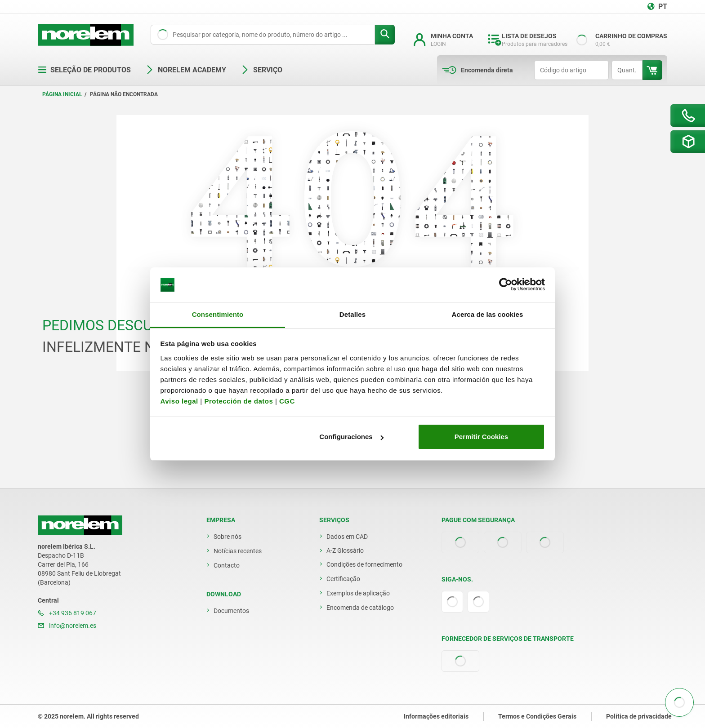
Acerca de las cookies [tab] (488, 314)
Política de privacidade (639, 716)
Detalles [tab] (352, 314)
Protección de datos (239, 401)
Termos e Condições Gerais (537, 716)
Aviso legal (179, 401)
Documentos (231, 611)
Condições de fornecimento (364, 564)
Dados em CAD (347, 537)
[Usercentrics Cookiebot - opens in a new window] (506, 285)
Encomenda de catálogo (360, 608)
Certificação (343, 579)
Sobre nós (228, 537)
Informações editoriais (436, 716)
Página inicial (62, 94)
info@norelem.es (67, 626)
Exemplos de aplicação (358, 593)
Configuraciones (351, 437)
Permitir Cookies (481, 437)
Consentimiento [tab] (218, 314)
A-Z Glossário (345, 550)
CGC (287, 401)
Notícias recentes (238, 551)
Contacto (227, 565)
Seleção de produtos (84, 70)
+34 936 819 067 (67, 613)
